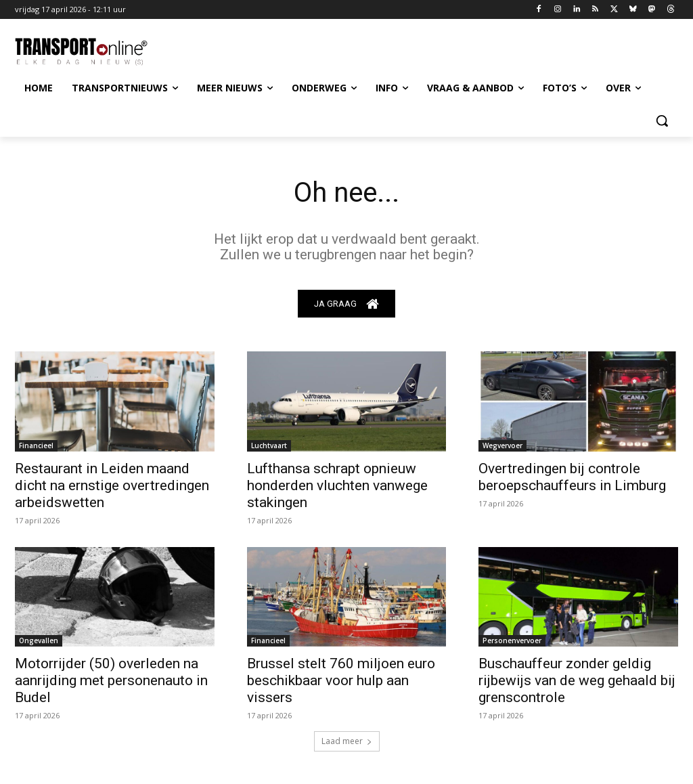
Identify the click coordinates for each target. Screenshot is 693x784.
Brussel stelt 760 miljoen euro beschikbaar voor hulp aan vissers (341, 680)
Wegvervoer (502, 445)
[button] (662, 121)
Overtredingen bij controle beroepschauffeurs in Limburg (572, 477)
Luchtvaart (269, 445)
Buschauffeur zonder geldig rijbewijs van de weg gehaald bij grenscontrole (577, 680)
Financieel (36, 445)
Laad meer (347, 741)
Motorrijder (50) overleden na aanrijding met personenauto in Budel (111, 680)
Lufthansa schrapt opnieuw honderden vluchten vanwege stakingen (337, 485)
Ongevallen (39, 640)
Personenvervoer (512, 640)
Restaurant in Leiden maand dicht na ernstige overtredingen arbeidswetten (112, 485)
